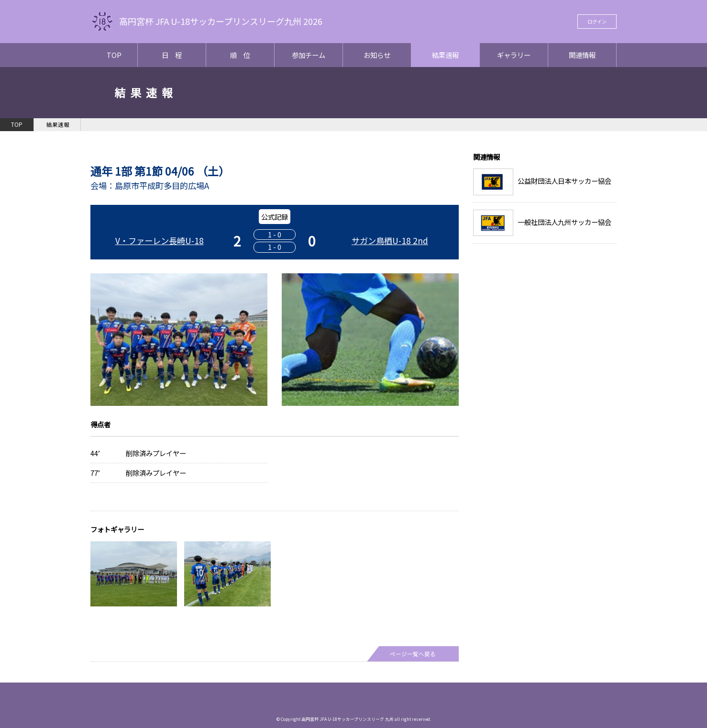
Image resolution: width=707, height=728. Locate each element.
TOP (114, 55)
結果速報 (445, 55)
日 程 (172, 55)
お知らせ (377, 55)
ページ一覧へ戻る (413, 654)
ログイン (597, 21)
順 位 (240, 55)
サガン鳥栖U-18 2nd (390, 241)
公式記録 (275, 217)
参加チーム (309, 55)
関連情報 (582, 55)
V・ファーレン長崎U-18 (160, 241)
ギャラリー (514, 55)
